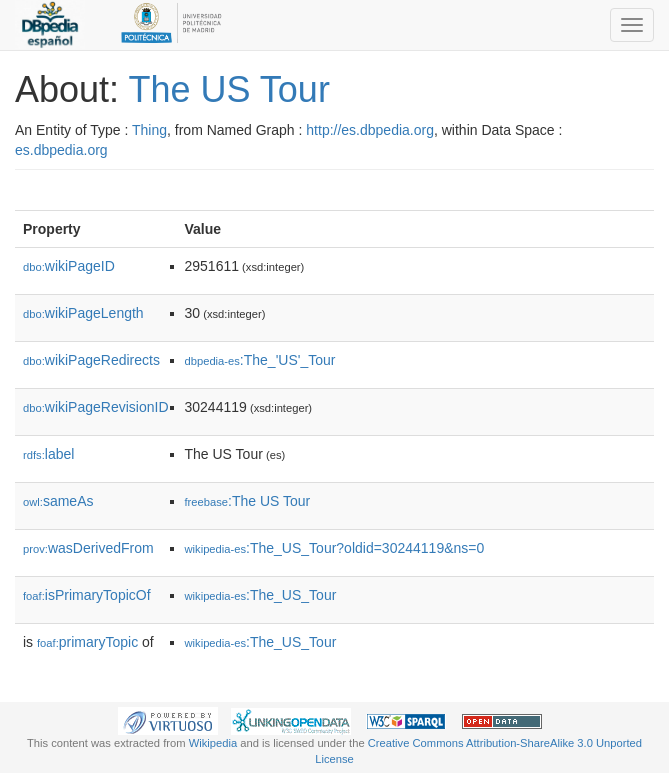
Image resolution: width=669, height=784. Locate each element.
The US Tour (228, 89)
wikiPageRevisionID (96, 407)
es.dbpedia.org (61, 150)
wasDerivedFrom (88, 548)
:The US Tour (248, 501)
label (48, 454)
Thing (149, 130)
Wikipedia (213, 743)
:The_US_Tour (261, 595)
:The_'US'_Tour (260, 360)
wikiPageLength (83, 313)
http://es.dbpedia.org (370, 130)
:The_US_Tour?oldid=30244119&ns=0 (335, 548)
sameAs (58, 501)
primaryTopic (87, 642)
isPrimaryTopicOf (87, 595)
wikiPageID (69, 266)
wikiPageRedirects (91, 360)
